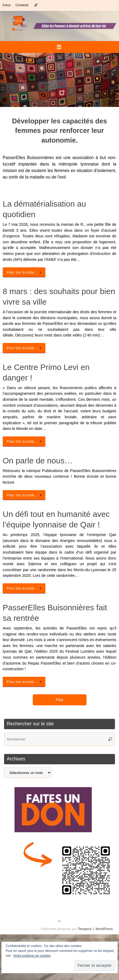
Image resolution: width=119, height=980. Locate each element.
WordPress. (105, 929)
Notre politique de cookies (32, 956)
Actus (7, 5)
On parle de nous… (38, 461)
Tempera (84, 929)
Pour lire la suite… (25, 272)
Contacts (22, 5)
